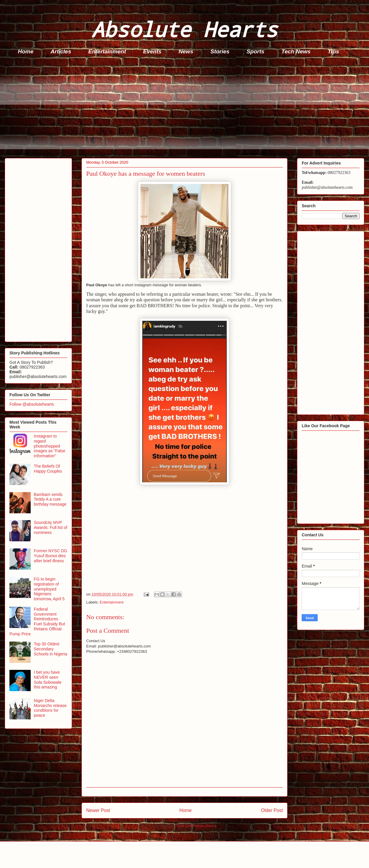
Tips (333, 51)
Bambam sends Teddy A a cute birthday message (50, 499)
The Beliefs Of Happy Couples (48, 469)
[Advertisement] (186, 108)
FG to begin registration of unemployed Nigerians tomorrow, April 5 (49, 589)
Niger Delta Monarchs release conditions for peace (50, 708)
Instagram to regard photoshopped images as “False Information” (50, 446)
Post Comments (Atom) (196, 826)
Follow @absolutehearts (32, 404)
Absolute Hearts (184, 29)
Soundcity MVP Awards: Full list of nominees (51, 527)
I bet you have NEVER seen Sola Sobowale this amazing (48, 680)
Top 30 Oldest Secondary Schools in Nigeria (51, 649)
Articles (61, 51)
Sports (255, 51)
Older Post (272, 810)
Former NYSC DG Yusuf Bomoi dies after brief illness (51, 556)
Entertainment (107, 51)
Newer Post (98, 810)
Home (26, 51)
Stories (220, 51)
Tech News (296, 51)
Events (152, 51)
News (186, 51)
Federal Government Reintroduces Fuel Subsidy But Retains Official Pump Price (37, 622)
